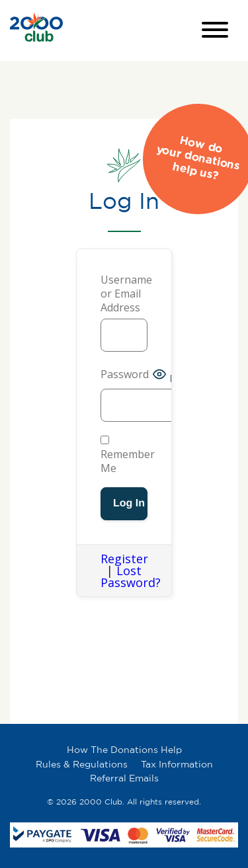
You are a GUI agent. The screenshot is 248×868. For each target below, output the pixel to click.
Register (124, 559)
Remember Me (128, 455)
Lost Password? (131, 576)
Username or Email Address (124, 294)
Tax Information (177, 764)
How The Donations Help (124, 749)
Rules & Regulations (82, 764)
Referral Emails (124, 778)
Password (125, 375)
